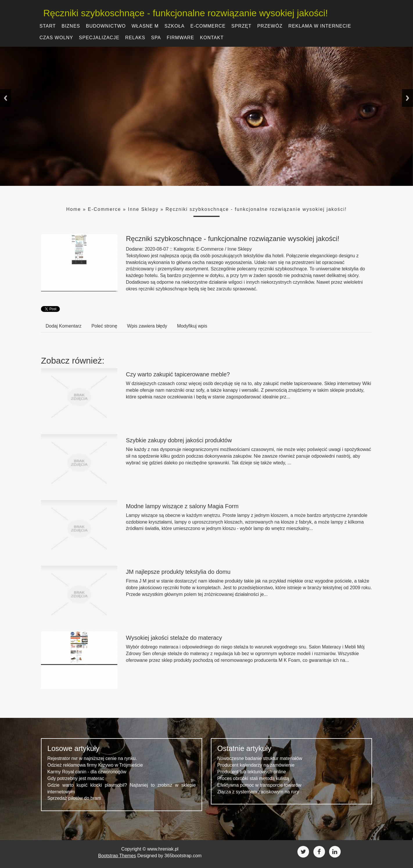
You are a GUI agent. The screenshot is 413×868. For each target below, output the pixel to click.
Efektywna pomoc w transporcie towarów (259, 785)
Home (74, 209)
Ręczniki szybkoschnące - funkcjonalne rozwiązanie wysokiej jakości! (183, 13)
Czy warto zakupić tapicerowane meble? (178, 374)
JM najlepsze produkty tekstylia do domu (178, 572)
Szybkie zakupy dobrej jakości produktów (179, 440)
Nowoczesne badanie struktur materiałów (260, 758)
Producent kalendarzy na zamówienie (256, 765)
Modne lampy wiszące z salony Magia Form (182, 506)
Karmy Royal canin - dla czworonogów (87, 772)
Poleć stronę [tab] (104, 326)
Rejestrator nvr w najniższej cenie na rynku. (92, 758)
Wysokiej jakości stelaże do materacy (174, 638)
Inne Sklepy (143, 209)
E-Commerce (105, 209)
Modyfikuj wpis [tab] (192, 326)
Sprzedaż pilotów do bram (74, 798)
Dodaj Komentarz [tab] (64, 326)
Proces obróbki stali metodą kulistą (253, 778)
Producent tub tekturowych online (252, 772)
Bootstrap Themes (117, 856)
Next (407, 98)
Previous (6, 98)
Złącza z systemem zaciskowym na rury (258, 792)
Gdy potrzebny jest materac (76, 778)
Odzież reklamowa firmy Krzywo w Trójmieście (95, 765)
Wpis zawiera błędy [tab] (147, 326)
